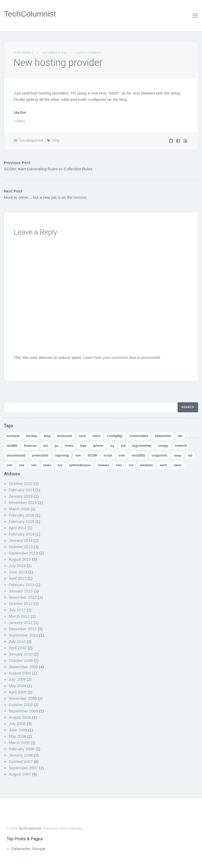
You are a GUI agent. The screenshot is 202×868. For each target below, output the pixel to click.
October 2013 (21, 547)
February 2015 (22, 521)
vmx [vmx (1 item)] (119, 465)
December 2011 (23, 629)
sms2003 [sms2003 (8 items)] (138, 455)
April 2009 (18, 692)
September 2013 (23, 553)
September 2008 (23, 711)
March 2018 (19, 509)
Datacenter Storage (28, 849)
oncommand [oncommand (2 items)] (16, 455)
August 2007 (20, 774)
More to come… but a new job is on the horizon (45, 197)
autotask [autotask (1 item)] (13, 436)
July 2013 (17, 566)
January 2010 (21, 654)
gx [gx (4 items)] (57, 446)
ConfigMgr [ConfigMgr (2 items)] (115, 436)
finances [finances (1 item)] (30, 446)
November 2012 (23, 597)
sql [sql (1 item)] (190, 455)
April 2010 (18, 648)
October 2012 (21, 604)
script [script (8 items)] (108, 455)
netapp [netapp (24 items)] (163, 446)
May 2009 (17, 686)
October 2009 (21, 660)
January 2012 (21, 623)
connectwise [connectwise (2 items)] (139, 436)
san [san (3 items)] (78, 455)
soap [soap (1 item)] (178, 455)
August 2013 (20, 559)
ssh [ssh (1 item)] (34, 465)
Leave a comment (88, 53)
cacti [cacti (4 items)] (82, 436)
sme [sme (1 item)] (122, 455)
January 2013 (21, 591)
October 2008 (21, 705)
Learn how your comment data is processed (121, 357)
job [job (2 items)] (123, 446)
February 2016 (22, 515)
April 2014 (18, 528)
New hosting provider (58, 63)
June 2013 (18, 572)
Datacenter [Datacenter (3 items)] (163, 436)
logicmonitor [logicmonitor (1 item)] (142, 446)
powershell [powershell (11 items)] (40, 455)
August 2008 (20, 717)
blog (56, 140)
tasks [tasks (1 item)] (47, 465)
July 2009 (17, 679)
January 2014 (21, 540)
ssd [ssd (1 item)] (22, 465)
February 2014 (22, 534)
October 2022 (21, 483)
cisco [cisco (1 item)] (96, 436)
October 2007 (21, 762)
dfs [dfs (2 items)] (180, 436)
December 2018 (23, 502)
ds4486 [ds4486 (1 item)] (12, 446)
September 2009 (23, 667)
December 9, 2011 (55, 53)
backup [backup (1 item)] (32, 436)
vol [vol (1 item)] (131, 465)
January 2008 (21, 755)
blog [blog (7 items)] (47, 436)
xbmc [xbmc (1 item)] (178, 465)
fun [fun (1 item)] (46, 446)
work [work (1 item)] (163, 465)
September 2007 (23, 768)
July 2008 (17, 724)
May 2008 (17, 736)
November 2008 (23, 698)
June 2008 (18, 730)
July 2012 (17, 610)
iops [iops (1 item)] (83, 446)
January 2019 (21, 496)
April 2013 (18, 578)
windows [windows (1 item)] (147, 465)
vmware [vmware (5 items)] (103, 465)
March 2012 (19, 616)
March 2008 (19, 743)
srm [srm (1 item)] (9, 465)
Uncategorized (31, 140)
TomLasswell (23, 53)
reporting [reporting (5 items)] (62, 455)
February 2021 (22, 490)
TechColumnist (30, 14)
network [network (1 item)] (181, 446)
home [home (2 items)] (69, 446)
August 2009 (20, 673)
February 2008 (22, 749)
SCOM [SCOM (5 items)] (92, 455)
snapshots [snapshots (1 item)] (159, 455)
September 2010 (23, 635)
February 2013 (22, 585)
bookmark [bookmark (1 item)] (65, 436)
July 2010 (17, 641)
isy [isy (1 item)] (112, 446)
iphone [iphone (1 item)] (98, 446)
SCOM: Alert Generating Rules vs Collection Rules (48, 169)
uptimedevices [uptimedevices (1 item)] (80, 465)
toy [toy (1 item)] (60, 465)
